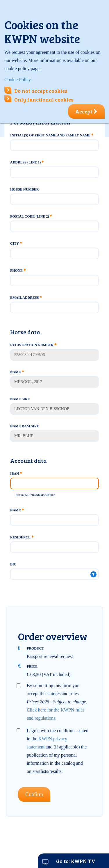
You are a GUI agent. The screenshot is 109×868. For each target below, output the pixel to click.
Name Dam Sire (25, 426)
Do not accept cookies (36, 91)
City (16, 243)
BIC (13, 564)
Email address (26, 298)
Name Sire (20, 399)
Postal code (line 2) (31, 216)
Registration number (33, 345)
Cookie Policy (18, 80)
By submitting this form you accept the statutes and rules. (57, 702)
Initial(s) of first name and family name (52, 135)
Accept (86, 111)
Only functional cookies (39, 99)
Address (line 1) (27, 162)
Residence (22, 537)
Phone (18, 271)
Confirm (34, 794)
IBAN (16, 474)
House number (24, 189)
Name (17, 372)
